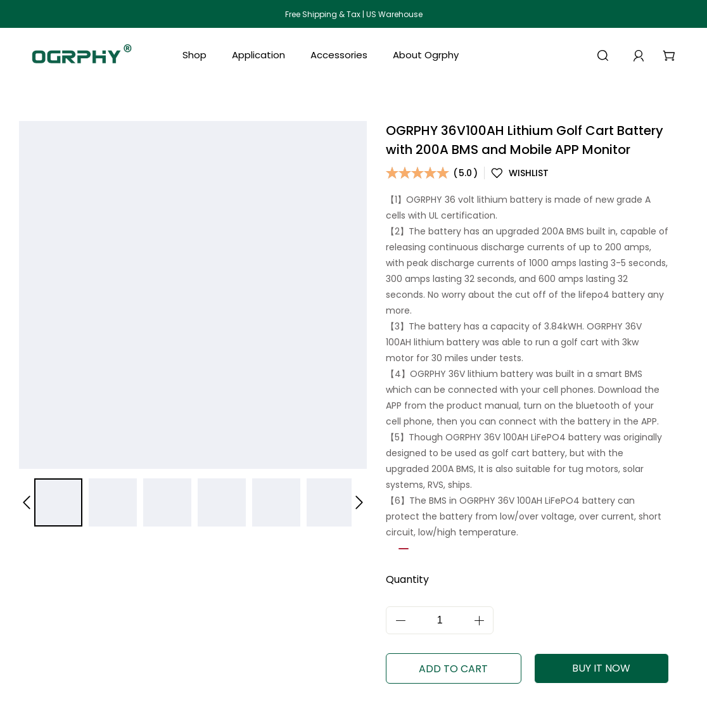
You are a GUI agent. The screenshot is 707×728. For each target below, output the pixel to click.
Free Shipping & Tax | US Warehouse (354, 14)
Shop (194, 55)
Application (258, 55)
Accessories (339, 55)
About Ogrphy (426, 55)
